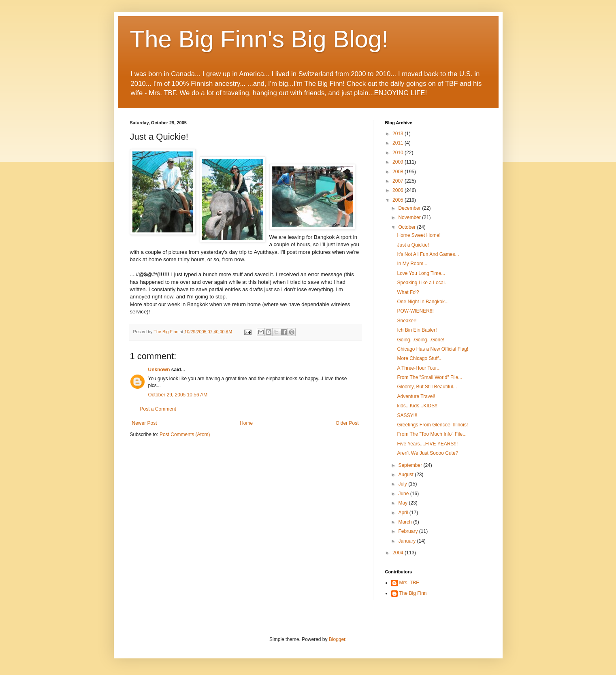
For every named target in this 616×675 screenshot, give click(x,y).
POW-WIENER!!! (415, 311)
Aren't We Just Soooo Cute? (427, 453)
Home (246, 423)
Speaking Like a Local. (421, 283)
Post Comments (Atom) (185, 434)
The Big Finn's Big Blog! (259, 39)
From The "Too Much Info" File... (432, 434)
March (406, 522)
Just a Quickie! (413, 245)
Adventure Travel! (416, 396)
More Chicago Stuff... (420, 358)
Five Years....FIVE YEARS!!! (427, 444)
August (406, 475)
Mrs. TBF (409, 583)
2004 (399, 553)
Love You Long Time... (421, 273)
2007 (399, 181)
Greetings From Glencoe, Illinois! (432, 425)
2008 (399, 172)
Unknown (159, 370)
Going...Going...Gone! (421, 340)
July (403, 484)
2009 (399, 162)
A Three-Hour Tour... (419, 368)
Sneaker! (407, 321)
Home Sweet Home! (419, 235)
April (404, 513)
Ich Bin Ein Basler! (417, 330)
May (403, 503)
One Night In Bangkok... (423, 302)
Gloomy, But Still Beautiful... (427, 387)
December (410, 208)
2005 (399, 200)
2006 (399, 190)
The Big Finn (413, 593)
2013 (399, 134)
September (411, 465)
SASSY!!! (407, 415)
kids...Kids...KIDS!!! (418, 406)
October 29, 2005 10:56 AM (178, 395)
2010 (399, 153)
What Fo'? (408, 292)
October (407, 227)
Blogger (337, 639)
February (408, 531)
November (410, 217)
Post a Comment (158, 409)
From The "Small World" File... (429, 377)
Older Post (347, 423)
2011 (399, 143)
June (404, 494)
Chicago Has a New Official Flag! (433, 349)
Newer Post (145, 423)
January (407, 541)
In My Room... (412, 264)
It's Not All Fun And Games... (428, 254)
